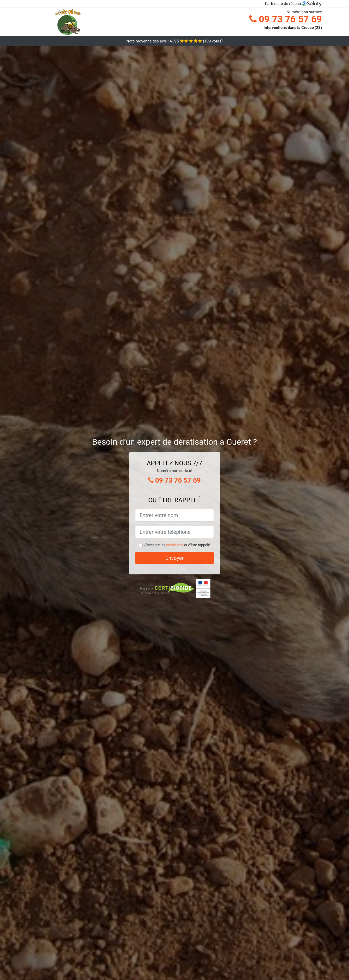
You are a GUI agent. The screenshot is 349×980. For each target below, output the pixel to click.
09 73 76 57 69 (286, 19)
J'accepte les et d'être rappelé (177, 545)
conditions (175, 545)
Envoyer (174, 558)
